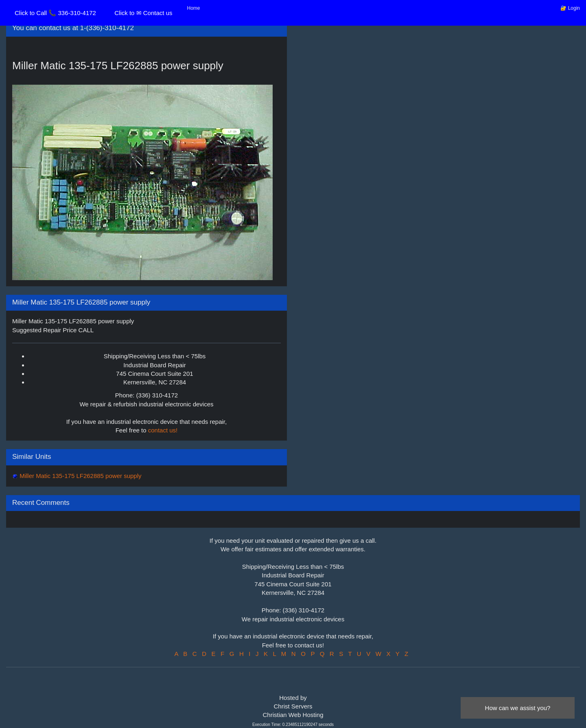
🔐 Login (570, 8)
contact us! (163, 430)
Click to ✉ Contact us (143, 13)
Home (194, 8)
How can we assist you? (518, 708)
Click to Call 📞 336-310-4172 (55, 13)
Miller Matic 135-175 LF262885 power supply (80, 476)
